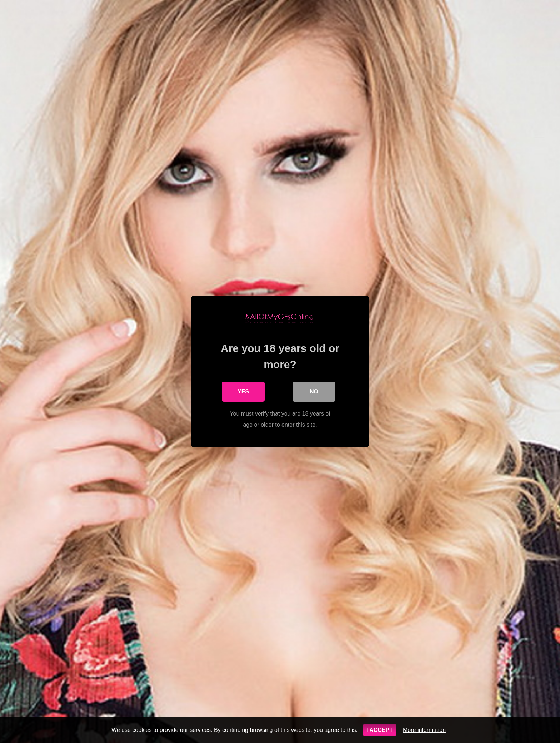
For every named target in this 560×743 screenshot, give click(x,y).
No (314, 392)
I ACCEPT (380, 730)
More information (424, 730)
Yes (243, 392)
